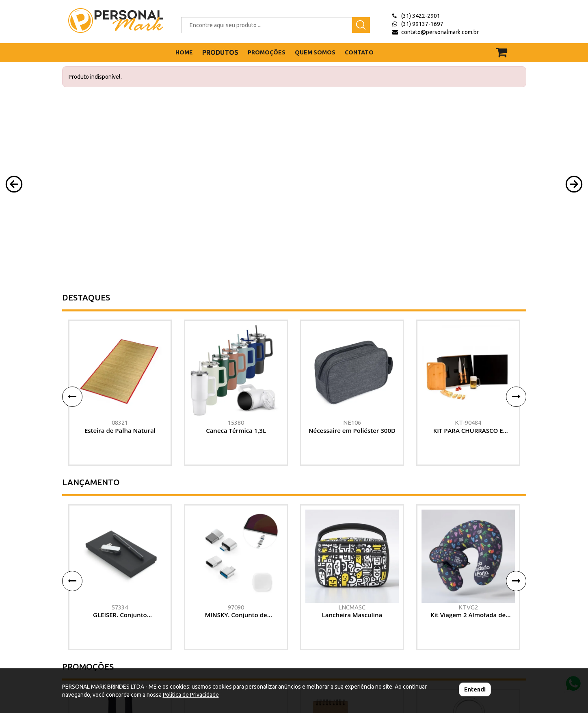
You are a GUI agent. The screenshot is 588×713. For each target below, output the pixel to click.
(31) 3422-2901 (421, 16)
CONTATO (359, 52)
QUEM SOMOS (315, 52)
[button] (14, 184)
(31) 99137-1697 (422, 24)
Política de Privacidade (191, 695)
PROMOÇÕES (267, 52)
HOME (184, 52)
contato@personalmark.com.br (440, 32)
